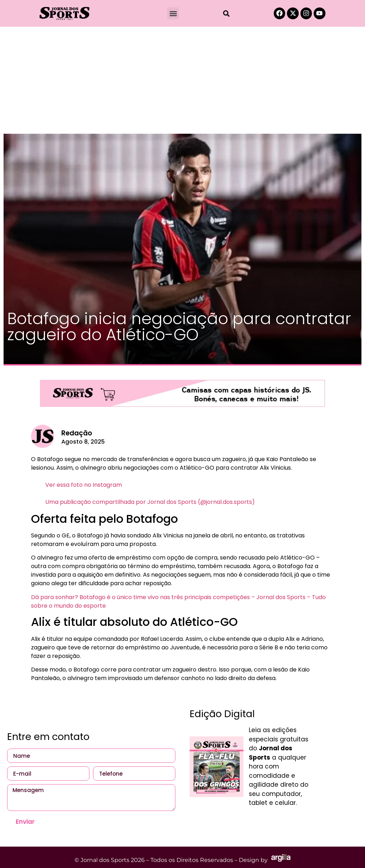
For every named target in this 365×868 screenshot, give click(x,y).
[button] (173, 13)
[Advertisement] (182, 80)
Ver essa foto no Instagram (84, 485)
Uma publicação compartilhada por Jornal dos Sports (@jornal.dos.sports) (150, 502)
